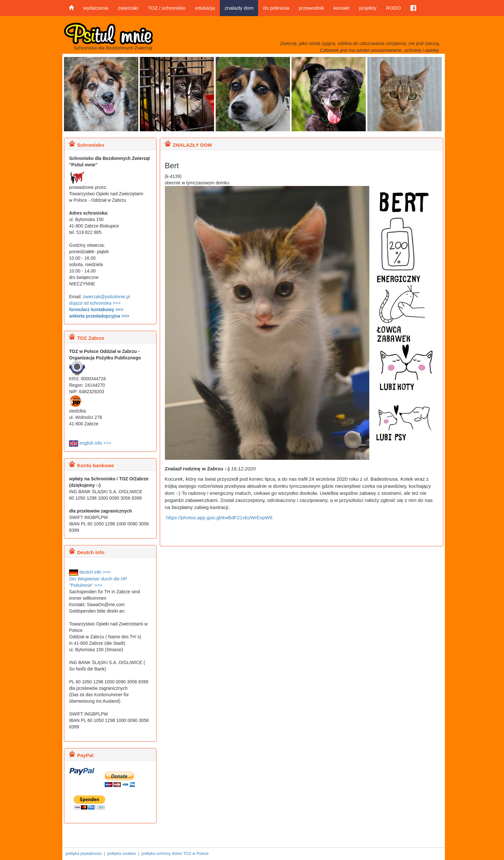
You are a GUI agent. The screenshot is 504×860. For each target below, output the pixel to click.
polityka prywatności (84, 854)
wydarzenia (96, 8)
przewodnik (311, 8)
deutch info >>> (90, 572)
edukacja (205, 8)
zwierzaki (128, 8)
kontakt (342, 8)
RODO (393, 8)
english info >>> (90, 443)
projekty (368, 8)
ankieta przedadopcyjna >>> (99, 316)
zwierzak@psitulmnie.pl (106, 297)
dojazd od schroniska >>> (95, 303)
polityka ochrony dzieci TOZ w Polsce (175, 854)
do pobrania (276, 8)
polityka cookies (122, 854)
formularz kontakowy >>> (96, 310)
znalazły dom (239, 8)
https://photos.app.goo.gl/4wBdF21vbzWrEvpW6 (219, 518)
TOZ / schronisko (167, 8)
